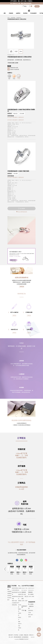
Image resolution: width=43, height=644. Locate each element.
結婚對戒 (18, 13)
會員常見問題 (15, 588)
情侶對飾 (25, 13)
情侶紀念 (20, 618)
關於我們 (11, 635)
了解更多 (22, 287)
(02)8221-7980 (24, 588)
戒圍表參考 (21, 117)
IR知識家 (20, 589)
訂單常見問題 (15, 590)
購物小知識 (14, 601)
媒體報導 (20, 602)
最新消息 (20, 598)
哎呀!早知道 (20, 625)
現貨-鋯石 (15, 114)
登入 (25, 6)
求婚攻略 (20, 629)
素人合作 (11, 637)
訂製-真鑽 (22, 114)
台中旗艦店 (31, 586)
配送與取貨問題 (15, 593)
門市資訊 (37, 6)
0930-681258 (31, 590)
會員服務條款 (25, 637)
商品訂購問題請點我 (22, 212)
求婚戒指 (11, 13)
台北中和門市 (25, 586)
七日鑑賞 (21, 635)
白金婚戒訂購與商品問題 (15, 604)
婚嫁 (19, 622)
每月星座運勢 (20, 593)
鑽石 (5, 13)
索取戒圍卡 (15, 117)
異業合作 (31, 635)
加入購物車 (22, 209)
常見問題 (16, 635)
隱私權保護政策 (18, 637)
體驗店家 (20, 610)
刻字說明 (10, 117)
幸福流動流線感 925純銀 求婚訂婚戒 (18, 171)
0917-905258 (24, 590)
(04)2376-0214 (31, 588)
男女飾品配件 (34, 13)
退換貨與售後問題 (15, 598)
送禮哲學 (20, 614)
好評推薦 (20, 606)
